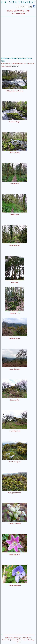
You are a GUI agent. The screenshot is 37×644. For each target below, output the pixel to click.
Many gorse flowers (15, 493)
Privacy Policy (16, 640)
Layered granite (15, 431)
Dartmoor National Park (19, 64)
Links (24, 640)
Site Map (31, 640)
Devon (8, 64)
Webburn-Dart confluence (15, 91)
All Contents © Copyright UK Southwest (18, 638)
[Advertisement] (18, 37)
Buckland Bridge (15, 122)
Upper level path (15, 245)
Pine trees (15, 282)
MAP (28, 11)
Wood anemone (15, 554)
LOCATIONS (19, 11)
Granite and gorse (15, 462)
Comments (6, 640)
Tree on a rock (15, 313)
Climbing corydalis (15, 524)
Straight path (15, 184)
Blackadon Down (15, 338)
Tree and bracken (15, 369)
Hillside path (15, 215)
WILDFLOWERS (18, 14)
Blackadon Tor (15, 400)
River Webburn (15, 153)
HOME (10, 11)
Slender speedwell (15, 585)
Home (3, 64)
